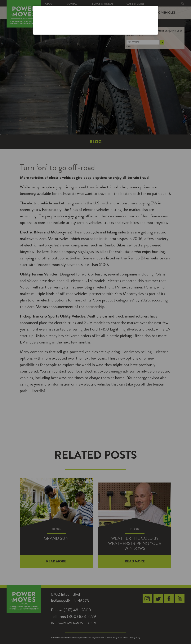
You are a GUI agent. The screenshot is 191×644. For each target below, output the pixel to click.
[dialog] (95, 20)
